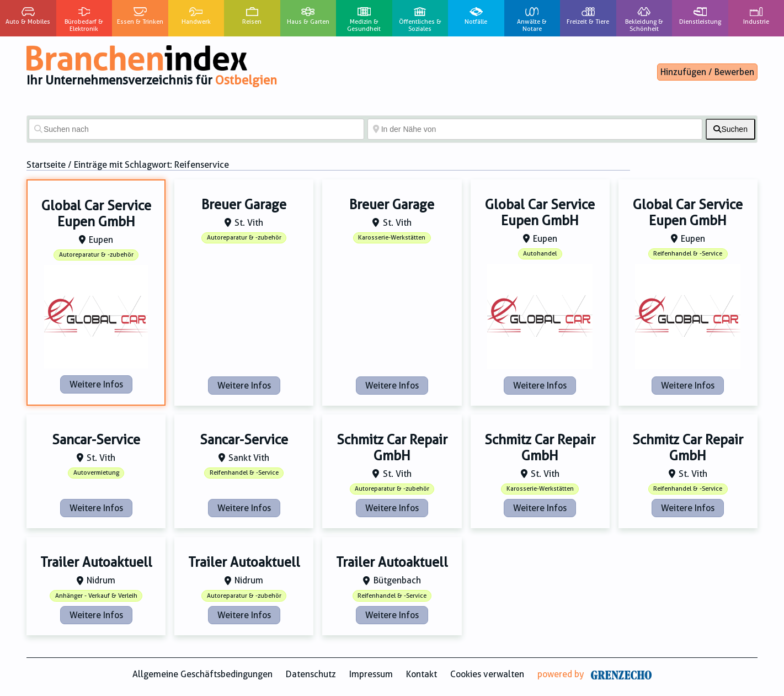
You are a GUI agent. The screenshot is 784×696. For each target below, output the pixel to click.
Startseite (46, 165)
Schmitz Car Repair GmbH (392, 448)
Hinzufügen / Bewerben (707, 72)
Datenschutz (311, 674)
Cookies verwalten (487, 674)
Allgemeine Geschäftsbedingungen (202, 674)
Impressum (371, 674)
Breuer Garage (244, 205)
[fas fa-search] (730, 129)
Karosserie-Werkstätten (392, 238)
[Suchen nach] (196, 129)
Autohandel (540, 254)
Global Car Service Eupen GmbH (96, 214)
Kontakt (422, 674)
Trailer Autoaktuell (96, 562)
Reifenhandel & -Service (688, 254)
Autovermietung (96, 473)
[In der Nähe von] (535, 129)
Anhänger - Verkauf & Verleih (96, 596)
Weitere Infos (96, 384)
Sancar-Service (96, 440)
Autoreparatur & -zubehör (96, 255)
